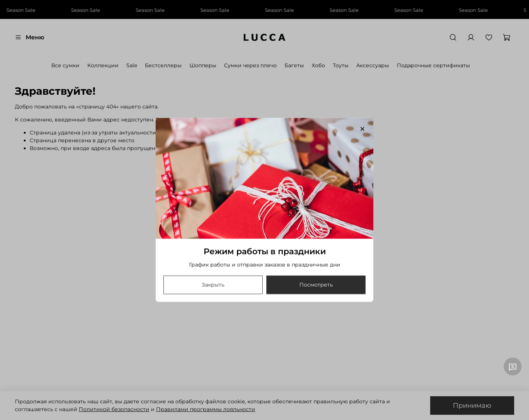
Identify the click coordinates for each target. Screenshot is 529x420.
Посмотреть (316, 285)
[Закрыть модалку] (362, 129)
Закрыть (213, 285)
